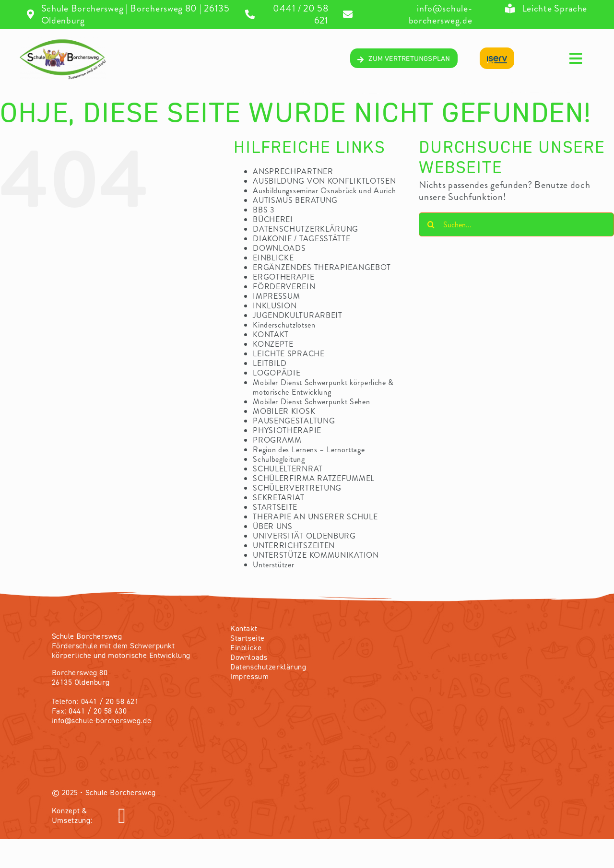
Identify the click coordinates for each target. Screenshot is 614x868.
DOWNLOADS (279, 248)
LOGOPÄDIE (277, 373)
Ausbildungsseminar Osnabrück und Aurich (324, 191)
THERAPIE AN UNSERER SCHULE (315, 517)
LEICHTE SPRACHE (289, 354)
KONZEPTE (273, 344)
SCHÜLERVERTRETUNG (297, 488)
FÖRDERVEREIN (284, 287)
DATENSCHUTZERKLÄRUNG (306, 229)
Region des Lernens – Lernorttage (309, 450)
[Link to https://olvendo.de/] (210, 816)
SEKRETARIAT (279, 498)
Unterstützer (273, 565)
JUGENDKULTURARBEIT (298, 315)
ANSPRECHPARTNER (293, 171)
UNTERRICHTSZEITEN (294, 545)
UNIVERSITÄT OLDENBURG (304, 536)
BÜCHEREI (273, 219)
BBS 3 (264, 210)
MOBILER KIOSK (284, 411)
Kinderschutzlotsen (284, 325)
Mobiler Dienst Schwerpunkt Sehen (311, 402)
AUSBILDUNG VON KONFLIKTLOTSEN (324, 181)
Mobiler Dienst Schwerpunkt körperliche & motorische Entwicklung (323, 387)
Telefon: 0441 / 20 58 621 (95, 702)
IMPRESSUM (276, 296)
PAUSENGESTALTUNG (294, 421)
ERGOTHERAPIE (283, 277)
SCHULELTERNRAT (288, 469)
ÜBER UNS (273, 526)
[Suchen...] (516, 224)
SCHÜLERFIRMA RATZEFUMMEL (314, 478)
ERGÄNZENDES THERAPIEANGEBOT (322, 267)
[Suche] (431, 224)
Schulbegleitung (279, 459)
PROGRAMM (277, 440)
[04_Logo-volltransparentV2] (63, 41)
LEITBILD (270, 363)
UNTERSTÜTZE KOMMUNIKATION (316, 555)
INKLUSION (275, 306)
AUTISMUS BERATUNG (295, 200)
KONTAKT (271, 334)
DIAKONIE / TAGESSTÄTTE (301, 239)
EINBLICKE (273, 258)
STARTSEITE (275, 507)
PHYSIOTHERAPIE (287, 430)
